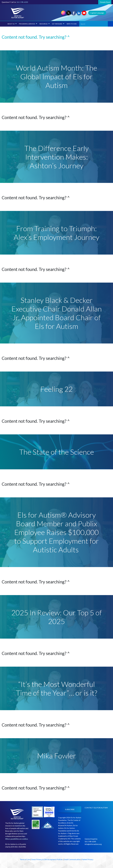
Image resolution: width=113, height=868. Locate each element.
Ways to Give (72, 24)
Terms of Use (25, 859)
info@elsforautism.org (93, 844)
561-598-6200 (22, 2)
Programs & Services (28, 24)
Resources (45, 24)
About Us (12, 24)
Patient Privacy (87, 859)
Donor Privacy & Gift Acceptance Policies (47, 859)
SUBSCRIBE (70, 809)
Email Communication (72, 859)
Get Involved (58, 24)
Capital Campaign (97, 13)
